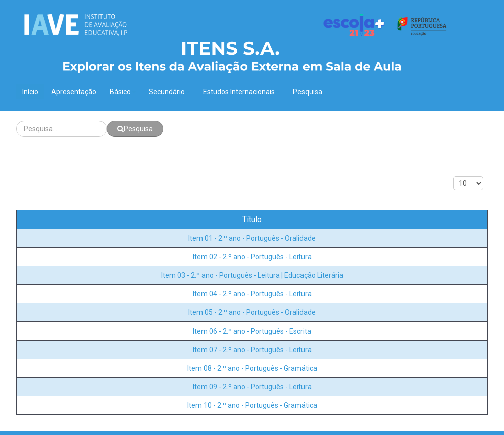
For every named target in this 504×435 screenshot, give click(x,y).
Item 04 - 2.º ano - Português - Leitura (252, 294)
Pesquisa (308, 92)
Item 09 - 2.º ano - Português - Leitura (252, 387)
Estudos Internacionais (241, 92)
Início (30, 92)
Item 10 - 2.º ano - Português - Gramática (252, 405)
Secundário (169, 92)
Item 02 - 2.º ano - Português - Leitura (252, 257)
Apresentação (74, 92)
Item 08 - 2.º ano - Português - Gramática (252, 368)
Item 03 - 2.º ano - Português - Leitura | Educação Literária (252, 275)
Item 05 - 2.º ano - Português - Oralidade (252, 312)
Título (252, 219)
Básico (123, 92)
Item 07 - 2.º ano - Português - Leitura (252, 350)
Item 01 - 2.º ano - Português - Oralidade (252, 238)
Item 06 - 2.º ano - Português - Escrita (252, 331)
